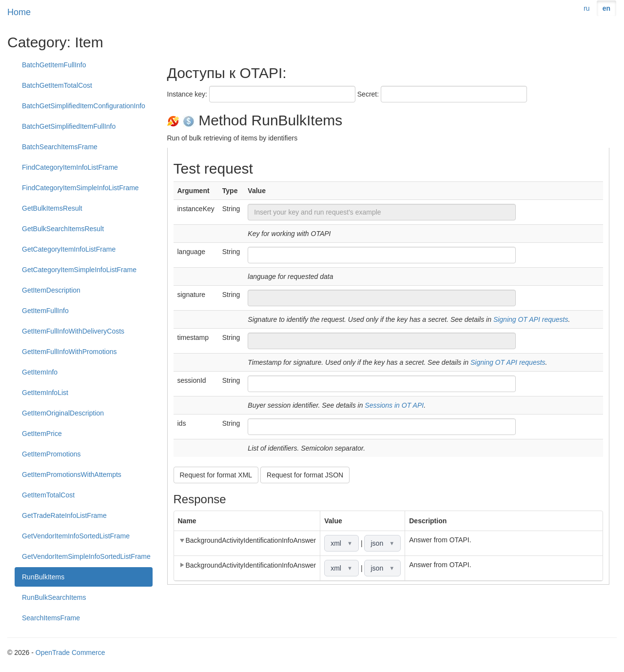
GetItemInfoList (45, 393)
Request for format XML (216, 475)
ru (586, 8)
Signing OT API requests (531, 319)
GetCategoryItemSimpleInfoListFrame (79, 270)
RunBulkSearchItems (54, 597)
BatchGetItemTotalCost (57, 85)
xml (341, 543)
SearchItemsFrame (51, 618)
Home (19, 12)
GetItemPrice (42, 434)
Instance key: (187, 94)
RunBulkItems (43, 577)
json (382, 543)
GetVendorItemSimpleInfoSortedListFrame (86, 556)
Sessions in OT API (394, 405)
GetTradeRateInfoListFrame (64, 515)
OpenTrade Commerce (70, 652)
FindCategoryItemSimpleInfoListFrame (80, 188)
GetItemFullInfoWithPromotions (69, 352)
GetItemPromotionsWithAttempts (72, 474)
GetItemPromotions (51, 454)
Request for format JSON (305, 475)
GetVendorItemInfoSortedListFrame (76, 536)
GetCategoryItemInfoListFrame (69, 249)
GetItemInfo (40, 372)
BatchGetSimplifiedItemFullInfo (69, 126)
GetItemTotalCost (48, 495)
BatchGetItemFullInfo (54, 65)
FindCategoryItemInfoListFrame (70, 167)
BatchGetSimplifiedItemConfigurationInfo (84, 106)
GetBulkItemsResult (52, 208)
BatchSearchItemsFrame (60, 147)
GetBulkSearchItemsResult (63, 229)
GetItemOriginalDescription (63, 413)
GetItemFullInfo (45, 311)
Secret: (368, 94)
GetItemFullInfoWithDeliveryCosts (73, 331)
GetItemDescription (51, 290)
